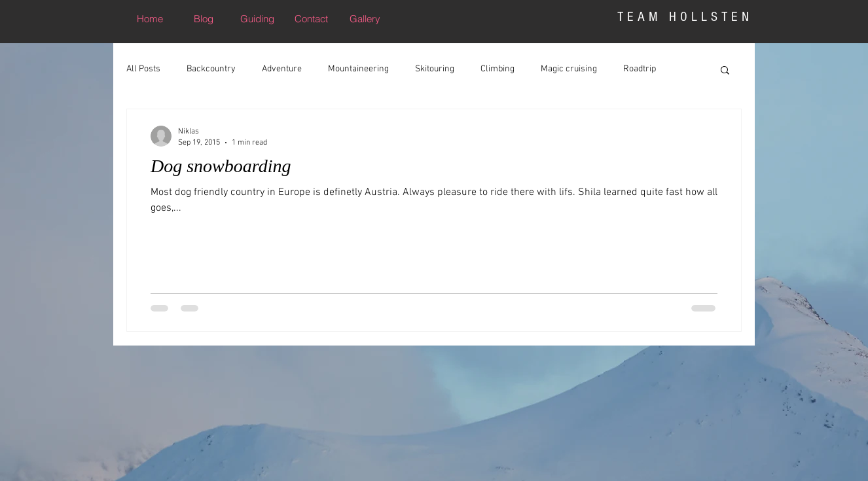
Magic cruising (569, 69)
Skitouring (435, 69)
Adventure (282, 69)
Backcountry (211, 69)
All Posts (143, 69)
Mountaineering (358, 69)
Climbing (497, 69)
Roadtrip (640, 69)
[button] (725, 71)
